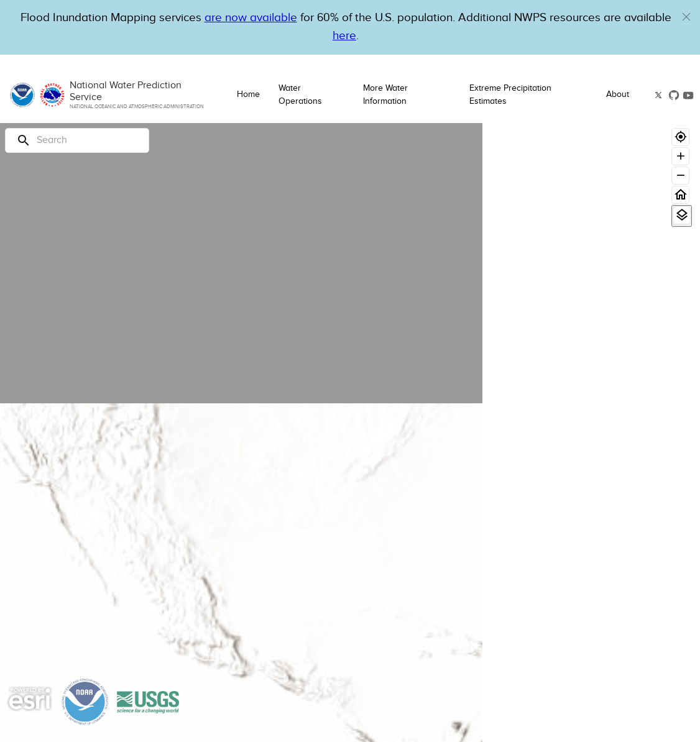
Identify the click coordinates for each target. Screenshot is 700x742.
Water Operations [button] (300, 95)
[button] (686, 17)
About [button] (618, 94)
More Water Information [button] (385, 95)
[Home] (680, 195)
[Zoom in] (680, 156)
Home (248, 94)
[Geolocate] (680, 137)
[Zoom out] (680, 176)
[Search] (77, 140)
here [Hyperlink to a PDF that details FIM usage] (344, 36)
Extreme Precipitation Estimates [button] (510, 95)
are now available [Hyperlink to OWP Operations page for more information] (251, 18)
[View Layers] (682, 215)
